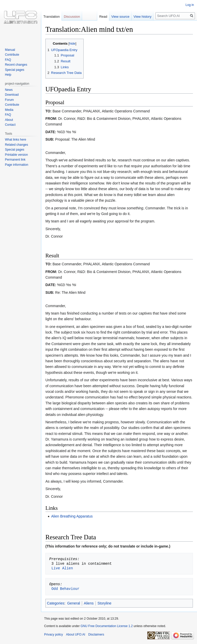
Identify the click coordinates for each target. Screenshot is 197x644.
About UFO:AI (76, 635)
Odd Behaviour (65, 589)
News (9, 90)
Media (9, 110)
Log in (190, 5)
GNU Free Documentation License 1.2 (107, 626)
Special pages (14, 70)
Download (12, 95)
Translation (52, 17)
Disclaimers (96, 635)
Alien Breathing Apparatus (72, 516)
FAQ (8, 60)
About (9, 120)
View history (143, 17)
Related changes (16, 145)
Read (103, 17)
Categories (56, 603)
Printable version (16, 155)
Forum (9, 100)
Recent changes (16, 65)
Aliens (89, 603)
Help (8, 75)
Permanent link (15, 160)
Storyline (104, 603)
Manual (10, 50)
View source (120, 17)
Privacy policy (53, 635)
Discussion (72, 17)
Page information (17, 165)
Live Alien (62, 568)
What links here (16, 140)
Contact (10, 125)
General (74, 603)
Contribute (12, 55)
